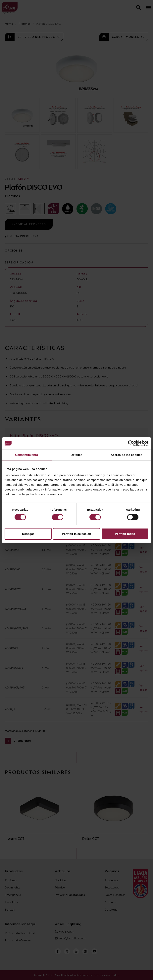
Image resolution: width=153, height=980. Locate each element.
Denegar (28, 534)
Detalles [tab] (76, 455)
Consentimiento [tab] (27, 455)
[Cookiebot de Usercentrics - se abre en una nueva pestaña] (131, 443)
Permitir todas (125, 534)
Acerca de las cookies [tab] (126, 455)
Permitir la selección (76, 534)
